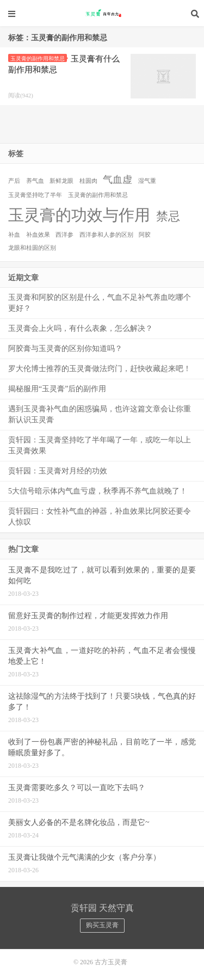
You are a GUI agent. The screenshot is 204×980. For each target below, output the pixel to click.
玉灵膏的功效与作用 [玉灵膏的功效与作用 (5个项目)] (79, 215)
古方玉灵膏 (102, 14)
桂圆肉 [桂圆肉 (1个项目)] (88, 181)
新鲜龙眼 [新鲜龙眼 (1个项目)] (61, 181)
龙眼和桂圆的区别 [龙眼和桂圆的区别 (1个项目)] (32, 248)
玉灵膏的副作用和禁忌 (39, 58)
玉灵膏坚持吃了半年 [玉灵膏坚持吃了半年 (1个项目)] (35, 195)
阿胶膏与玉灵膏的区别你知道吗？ (65, 349)
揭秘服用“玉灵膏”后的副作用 (57, 389)
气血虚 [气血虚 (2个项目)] (118, 180)
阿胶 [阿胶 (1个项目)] (145, 235)
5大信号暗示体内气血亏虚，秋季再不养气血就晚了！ (98, 491)
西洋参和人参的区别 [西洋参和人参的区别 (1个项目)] (106, 235)
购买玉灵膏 (102, 925)
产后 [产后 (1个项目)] (14, 181)
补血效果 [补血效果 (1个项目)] (38, 235)
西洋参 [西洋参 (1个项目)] (64, 235)
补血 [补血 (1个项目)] (14, 235)
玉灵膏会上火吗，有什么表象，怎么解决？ (81, 328)
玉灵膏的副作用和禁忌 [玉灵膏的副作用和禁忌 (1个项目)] (98, 195)
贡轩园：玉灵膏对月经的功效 (58, 471)
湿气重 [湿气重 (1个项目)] (147, 181)
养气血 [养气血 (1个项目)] (35, 181)
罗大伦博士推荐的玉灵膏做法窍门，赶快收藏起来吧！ (100, 369)
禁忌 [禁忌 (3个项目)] (168, 216)
